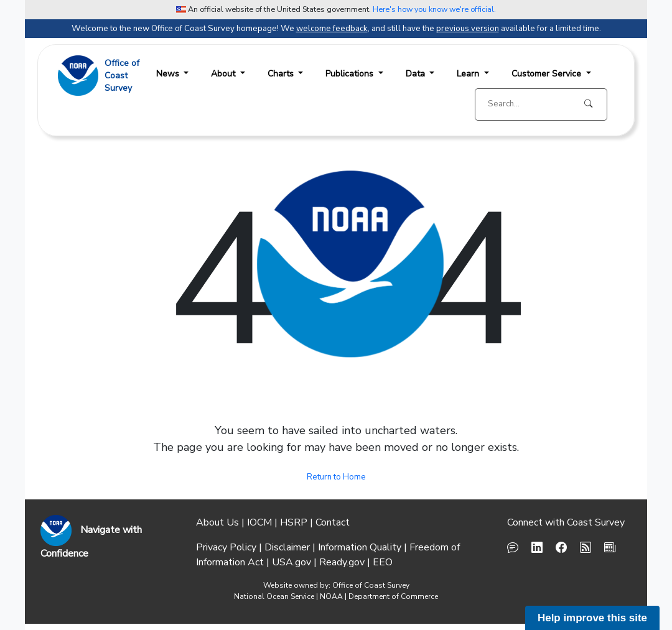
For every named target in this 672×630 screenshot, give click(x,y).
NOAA (331, 596)
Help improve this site (592, 618)
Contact (333, 522)
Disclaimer (287, 547)
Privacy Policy (226, 547)
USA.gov (292, 562)
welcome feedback (332, 29)
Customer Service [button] (548, 74)
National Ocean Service (274, 596)
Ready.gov (342, 562)
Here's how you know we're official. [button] (434, 9)
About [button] (224, 74)
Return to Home (336, 477)
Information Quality (360, 547)
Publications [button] (351, 74)
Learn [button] (469, 74)
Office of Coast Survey (371, 585)
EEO (383, 562)
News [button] (169, 74)
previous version (468, 29)
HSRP (294, 522)
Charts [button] (282, 74)
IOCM (259, 522)
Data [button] (417, 74)
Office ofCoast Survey (122, 76)
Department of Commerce (393, 596)
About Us (217, 522)
